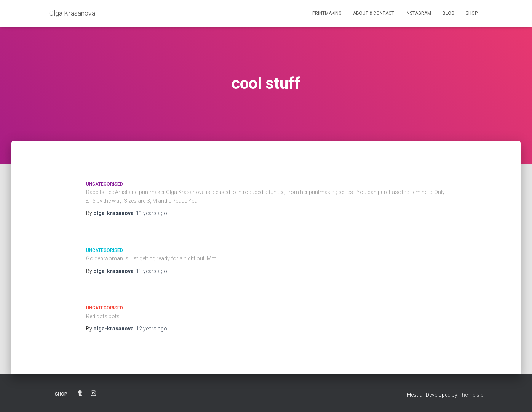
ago (152, 213)
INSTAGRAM (418, 13)
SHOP (472, 13)
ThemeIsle (471, 395)
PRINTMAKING (327, 13)
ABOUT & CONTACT (374, 13)
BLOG (448, 13)
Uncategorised (105, 184)
